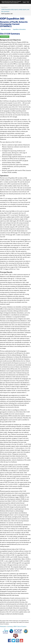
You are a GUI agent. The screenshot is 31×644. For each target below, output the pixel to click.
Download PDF (5, 37)
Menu (24, 2)
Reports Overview (6, 29)
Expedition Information (19, 29)
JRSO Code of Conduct (20, 627)
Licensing (10, 627)
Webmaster (3, 627)
